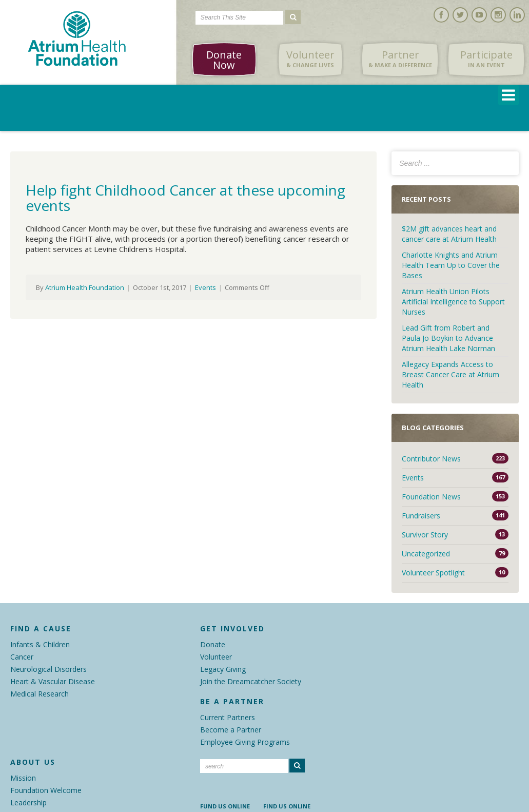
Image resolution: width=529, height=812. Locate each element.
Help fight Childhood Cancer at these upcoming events (185, 198)
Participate (486, 59)
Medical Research (40, 694)
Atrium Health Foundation (85, 287)
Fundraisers (421, 516)
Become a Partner (231, 730)
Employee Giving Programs (245, 742)
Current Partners (228, 717)
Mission (23, 778)
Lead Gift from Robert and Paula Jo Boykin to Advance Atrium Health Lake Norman (448, 338)
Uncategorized (426, 554)
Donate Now (224, 60)
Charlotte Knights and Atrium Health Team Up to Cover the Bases (451, 265)
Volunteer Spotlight (433, 573)
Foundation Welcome (46, 790)
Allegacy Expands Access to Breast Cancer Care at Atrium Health (450, 374)
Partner (400, 59)
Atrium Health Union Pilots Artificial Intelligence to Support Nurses (453, 302)
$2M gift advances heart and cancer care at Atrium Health (450, 234)
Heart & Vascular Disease (53, 681)
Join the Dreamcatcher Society (251, 681)
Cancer (22, 657)
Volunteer (310, 59)
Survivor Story (425, 535)
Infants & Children (40, 644)
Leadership (28, 803)
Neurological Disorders (48, 669)
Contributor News (431, 459)
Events (205, 287)
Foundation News (431, 497)
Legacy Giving (223, 669)
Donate (213, 644)
